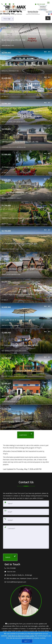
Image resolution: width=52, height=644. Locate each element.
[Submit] (10, 557)
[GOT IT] (27, 641)
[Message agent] (26, 572)
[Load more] (26, 435)
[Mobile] (26, 520)
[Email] (26, 512)
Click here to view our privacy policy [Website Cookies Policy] (21, 636)
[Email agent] (10, 4)
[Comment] (26, 537)
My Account (40, 4)
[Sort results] (8, 19)
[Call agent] (2, 4)
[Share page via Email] (14, 4)
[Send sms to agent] (6, 4)
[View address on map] (26, 579)
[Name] (26, 504)
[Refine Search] (48, 18)
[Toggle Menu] (48, 3)
